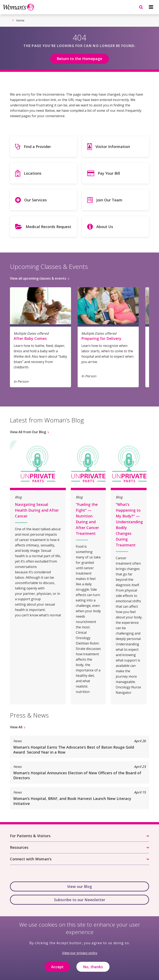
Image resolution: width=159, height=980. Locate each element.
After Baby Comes (30, 338)
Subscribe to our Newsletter (80, 900)
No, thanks (93, 970)
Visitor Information (113, 147)
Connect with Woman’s (31, 859)
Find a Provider (37, 147)
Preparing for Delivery (101, 338)
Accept (57, 970)
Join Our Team (109, 200)
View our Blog (79, 886)
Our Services (36, 200)
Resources (19, 847)
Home (20, 20)
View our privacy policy (80, 956)
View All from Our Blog (28, 432)
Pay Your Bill (109, 173)
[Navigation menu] (151, 7)
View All (16, 727)
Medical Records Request (48, 227)
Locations (33, 173)
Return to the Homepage (79, 59)
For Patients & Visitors (30, 836)
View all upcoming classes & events (38, 278)
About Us (105, 227)
